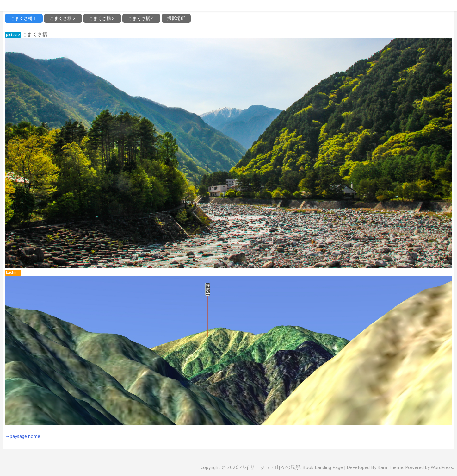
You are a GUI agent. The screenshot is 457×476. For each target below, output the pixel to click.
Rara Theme (390, 467)
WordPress (442, 467)
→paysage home (22, 436)
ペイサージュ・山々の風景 (270, 467)
